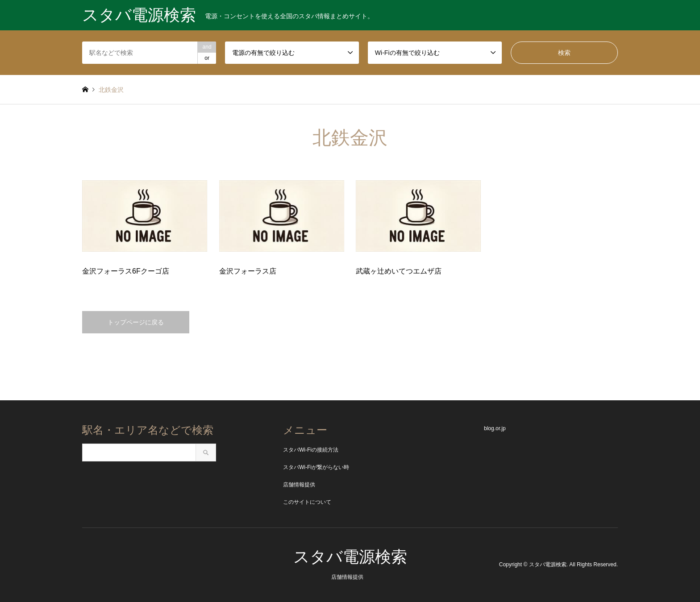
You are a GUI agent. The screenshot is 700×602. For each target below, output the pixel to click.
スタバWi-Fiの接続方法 (311, 450)
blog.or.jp (495, 428)
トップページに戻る (136, 322)
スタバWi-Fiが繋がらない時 (316, 467)
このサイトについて (307, 502)
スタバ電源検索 (350, 557)
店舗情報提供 (299, 485)
